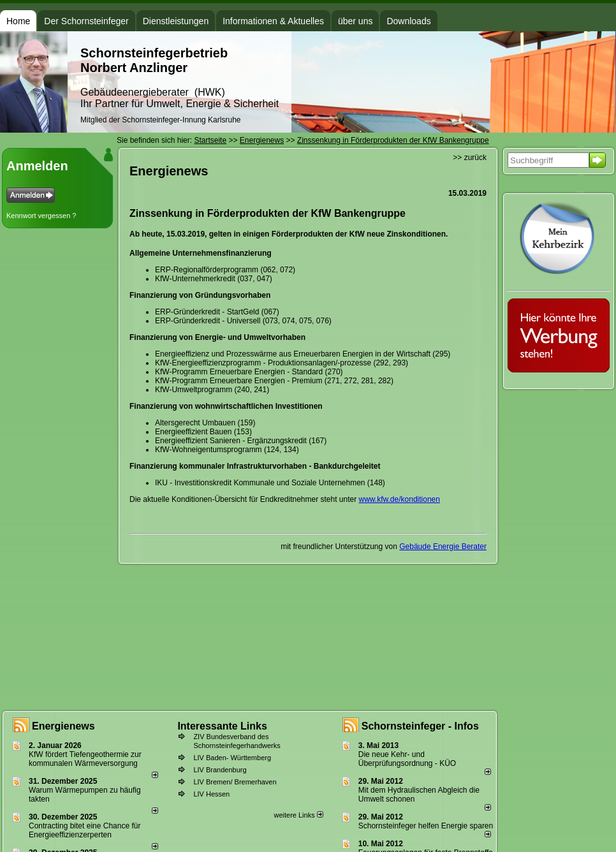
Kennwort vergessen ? (41, 216)
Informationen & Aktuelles (273, 21)
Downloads (408, 21)
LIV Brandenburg (220, 770)
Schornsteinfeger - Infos (420, 726)
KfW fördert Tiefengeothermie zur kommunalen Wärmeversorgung (85, 759)
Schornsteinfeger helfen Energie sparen (426, 826)
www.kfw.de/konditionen (400, 499)
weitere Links (298, 815)
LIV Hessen (211, 794)
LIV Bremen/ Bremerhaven (235, 782)
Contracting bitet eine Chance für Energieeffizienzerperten (84, 830)
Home (18, 21)
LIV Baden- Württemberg (232, 758)
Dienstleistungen (176, 21)
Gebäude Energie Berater (443, 547)
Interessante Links (222, 726)
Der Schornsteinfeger (86, 21)
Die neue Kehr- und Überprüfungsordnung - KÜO (407, 759)
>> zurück (470, 158)
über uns (355, 21)
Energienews (63, 726)
